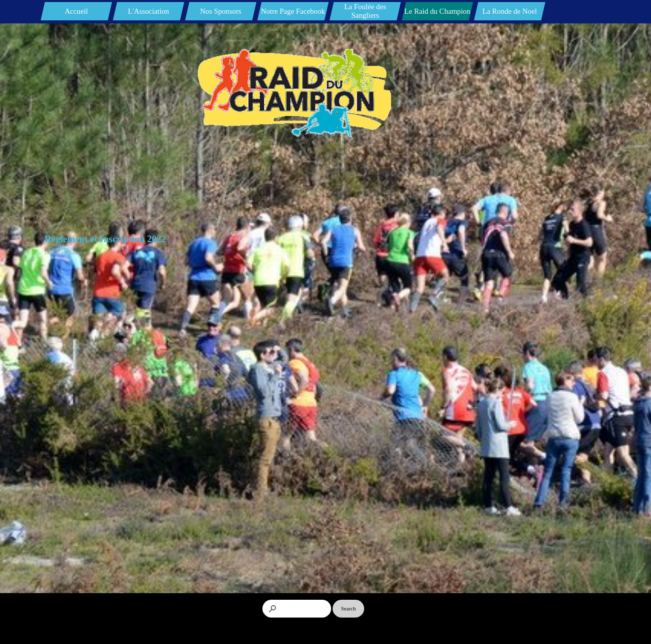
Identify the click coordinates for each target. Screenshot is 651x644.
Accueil (76, 11)
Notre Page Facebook (293, 11)
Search (349, 609)
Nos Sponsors (220, 11)
